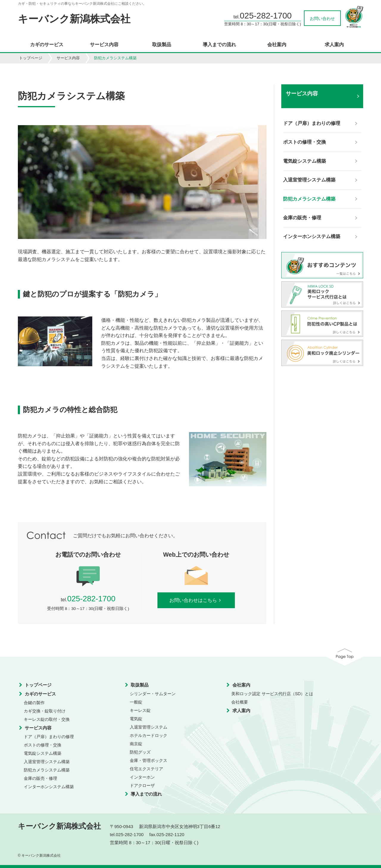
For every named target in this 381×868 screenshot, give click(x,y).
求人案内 (334, 45)
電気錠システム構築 (43, 753)
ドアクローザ (142, 785)
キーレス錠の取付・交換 (47, 719)
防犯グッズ (140, 752)
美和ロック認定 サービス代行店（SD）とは (272, 694)
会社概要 (240, 702)
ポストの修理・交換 (43, 745)
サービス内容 (104, 45)
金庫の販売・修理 (40, 778)
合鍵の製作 (34, 703)
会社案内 (277, 45)
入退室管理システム (149, 727)
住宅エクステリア (146, 769)
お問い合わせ (322, 18)
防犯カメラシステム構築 (47, 770)
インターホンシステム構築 (49, 787)
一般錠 (136, 702)
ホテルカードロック (149, 735)
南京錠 (136, 744)
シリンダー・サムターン (153, 694)
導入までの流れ (219, 45)
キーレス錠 (140, 710)
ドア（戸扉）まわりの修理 (49, 737)
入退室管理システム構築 (47, 762)
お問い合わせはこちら (196, 600)
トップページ (31, 58)
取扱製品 (162, 45)
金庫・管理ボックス (149, 760)
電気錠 (136, 719)
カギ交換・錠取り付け (45, 711)
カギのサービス (47, 45)
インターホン (142, 777)
